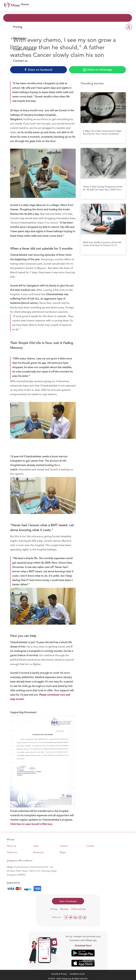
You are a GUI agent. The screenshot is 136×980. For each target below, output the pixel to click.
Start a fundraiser (68, 901)
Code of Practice (24, 49)
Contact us (20, 61)
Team (36, 846)
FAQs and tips (79, 909)
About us (11, 846)
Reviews (64, 909)
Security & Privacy (59, 974)
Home (25, 4)
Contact (90, 846)
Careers (64, 846)
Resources (20, 38)
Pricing (18, 27)
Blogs (63, 852)
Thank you (12, 852)
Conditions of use (77, 974)
